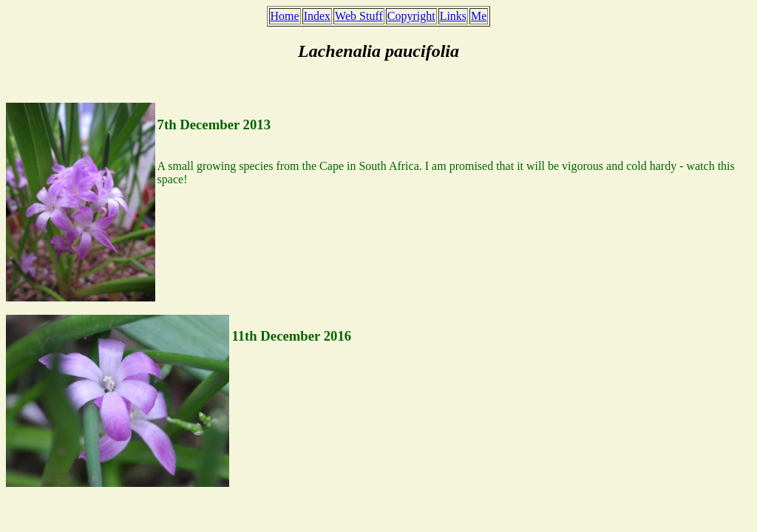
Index (317, 16)
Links (453, 16)
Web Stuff (359, 16)
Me (479, 16)
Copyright (411, 16)
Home (285, 16)
